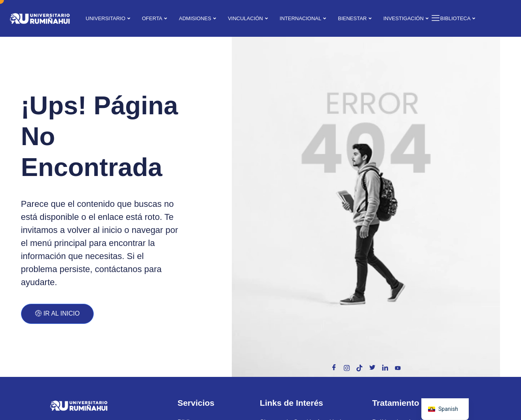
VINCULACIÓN (248, 18)
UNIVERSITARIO (108, 18)
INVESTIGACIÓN (406, 18)
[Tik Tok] (360, 368)
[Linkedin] (385, 368)
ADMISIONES (197, 18)
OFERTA (155, 18)
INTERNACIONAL (303, 18)
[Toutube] (398, 368)
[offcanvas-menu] (433, 18)
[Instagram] (347, 368)
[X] (372, 368)
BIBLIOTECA (458, 18)
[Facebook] (334, 368)
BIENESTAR (355, 18)
